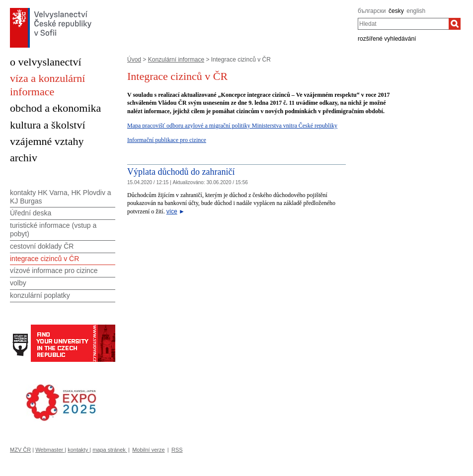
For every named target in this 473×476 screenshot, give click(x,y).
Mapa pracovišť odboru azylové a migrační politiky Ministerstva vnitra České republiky (232, 126)
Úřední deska (31, 213)
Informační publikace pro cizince (167, 140)
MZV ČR (20, 450)
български (372, 11)
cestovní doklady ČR (42, 246)
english (416, 11)
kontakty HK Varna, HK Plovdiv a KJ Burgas (61, 197)
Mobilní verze (148, 450)
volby (18, 283)
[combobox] (403, 24)
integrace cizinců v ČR (44, 259)
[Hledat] (455, 24)
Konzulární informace (176, 60)
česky (396, 11)
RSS (177, 450)
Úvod (134, 60)
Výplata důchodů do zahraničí (181, 172)
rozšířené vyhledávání (387, 39)
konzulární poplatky (40, 295)
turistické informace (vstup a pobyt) (53, 230)
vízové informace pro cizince (54, 271)
